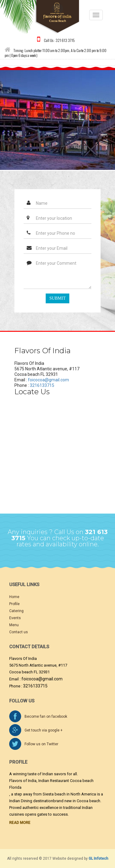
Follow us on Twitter (41, 744)
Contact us (19, 632)
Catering (16, 611)
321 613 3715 (65, 40)
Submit (57, 298)
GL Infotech (98, 859)
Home (14, 597)
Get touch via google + (44, 730)
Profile (14, 604)
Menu (14, 625)
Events (15, 618)
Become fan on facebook (46, 716)
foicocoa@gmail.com (48, 380)
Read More (20, 823)
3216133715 (42, 385)
